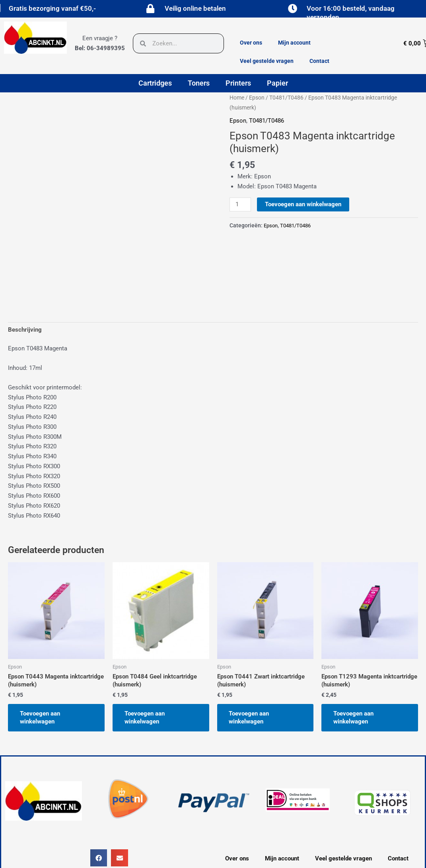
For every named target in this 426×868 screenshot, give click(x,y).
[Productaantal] (240, 205)
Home (237, 98)
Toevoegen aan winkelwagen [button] (40, 717)
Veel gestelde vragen (267, 61)
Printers (238, 83)
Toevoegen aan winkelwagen (303, 204)
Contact (319, 61)
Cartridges (155, 83)
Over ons (251, 43)
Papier (277, 83)
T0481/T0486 (286, 98)
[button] (99, 858)
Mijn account (294, 43)
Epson (257, 98)
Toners (199, 83)
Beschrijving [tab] (25, 330)
